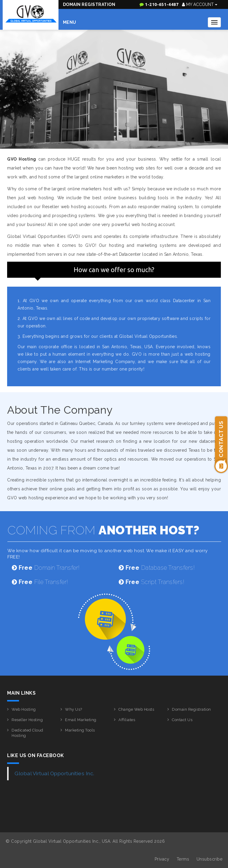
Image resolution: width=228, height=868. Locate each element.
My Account (200, 4)
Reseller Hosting (27, 720)
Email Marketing (81, 720)
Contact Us (182, 720)
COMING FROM (103, 530)
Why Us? (74, 709)
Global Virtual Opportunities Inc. (54, 773)
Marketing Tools (80, 730)
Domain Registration (89, 4)
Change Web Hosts (136, 709)
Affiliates (127, 720)
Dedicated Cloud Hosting (27, 733)
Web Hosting (24, 709)
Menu (70, 22)
